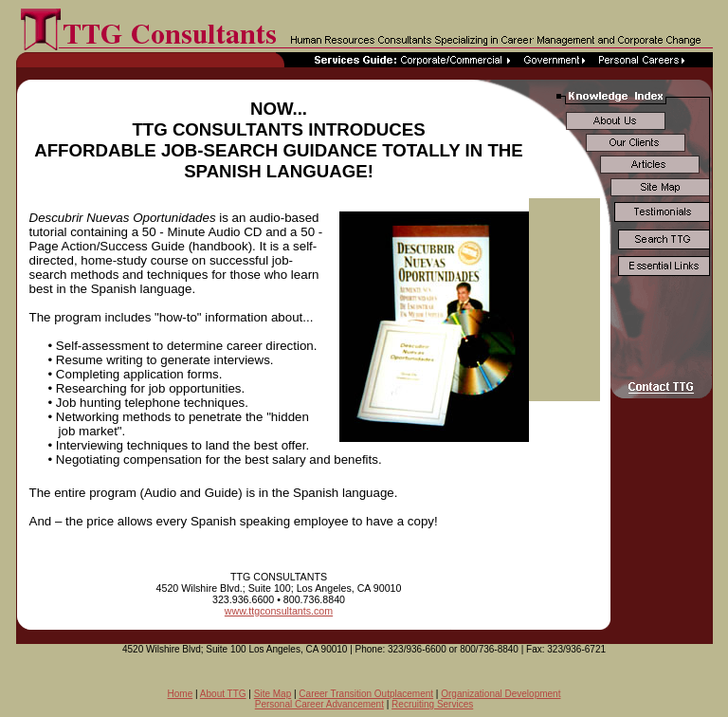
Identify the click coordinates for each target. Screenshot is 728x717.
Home (181, 694)
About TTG (223, 694)
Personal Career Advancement (319, 704)
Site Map (273, 694)
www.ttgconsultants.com (279, 611)
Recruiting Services (432, 704)
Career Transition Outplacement (366, 694)
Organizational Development (500, 694)
